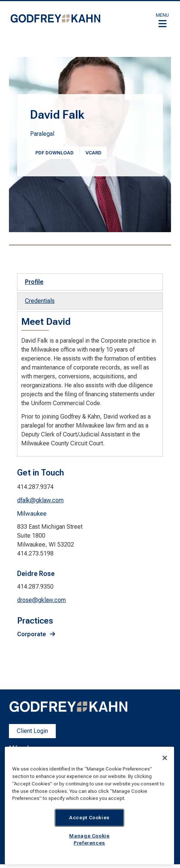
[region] (89, 805)
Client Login (32, 731)
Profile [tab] (34, 282)
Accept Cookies (89, 818)
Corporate (32, 634)
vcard (94, 153)
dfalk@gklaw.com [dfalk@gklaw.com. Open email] (40, 500)
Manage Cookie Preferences (89, 839)
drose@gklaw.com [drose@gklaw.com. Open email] (41, 600)
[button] (162, 20)
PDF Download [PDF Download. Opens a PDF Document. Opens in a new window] (54, 153)
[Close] (165, 758)
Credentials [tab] (40, 301)
